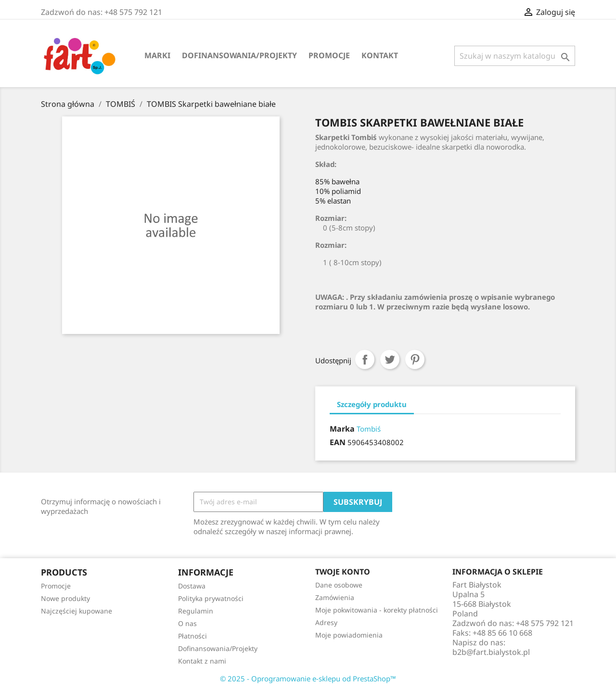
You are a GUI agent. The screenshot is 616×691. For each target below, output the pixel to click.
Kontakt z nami (202, 661)
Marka (342, 429)
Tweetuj (390, 359)
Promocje (329, 55)
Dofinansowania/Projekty (239, 55)
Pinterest (415, 359)
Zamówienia (335, 597)
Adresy (326, 622)
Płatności (192, 636)
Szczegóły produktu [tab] (372, 404)
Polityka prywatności (211, 598)
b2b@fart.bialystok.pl (491, 652)
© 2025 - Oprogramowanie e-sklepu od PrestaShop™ (308, 678)
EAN (338, 442)
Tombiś (369, 429)
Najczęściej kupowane (77, 611)
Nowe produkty (65, 598)
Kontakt (380, 55)
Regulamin (196, 611)
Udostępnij (365, 359)
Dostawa (192, 586)
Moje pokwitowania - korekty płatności (377, 610)
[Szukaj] (515, 56)
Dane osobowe (339, 585)
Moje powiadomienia (349, 635)
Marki (157, 55)
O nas (187, 623)
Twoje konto (343, 572)
